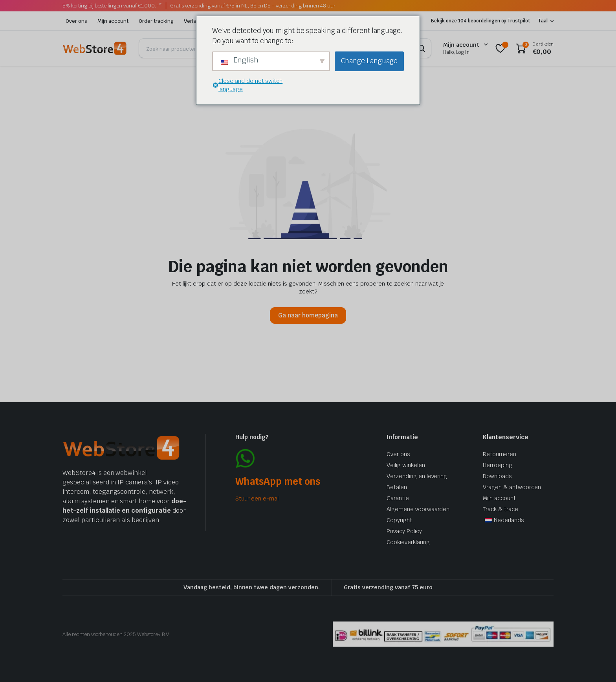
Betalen (397, 487)
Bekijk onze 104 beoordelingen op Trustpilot (481, 21)
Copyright (399, 520)
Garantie (398, 498)
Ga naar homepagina (308, 315)
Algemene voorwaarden (418, 509)
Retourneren (500, 454)
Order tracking (156, 21)
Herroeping (498, 465)
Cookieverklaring (408, 542)
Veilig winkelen (406, 465)
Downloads (497, 476)
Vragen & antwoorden (512, 487)
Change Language (369, 61)
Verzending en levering (417, 476)
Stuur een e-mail (258, 499)
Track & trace (500, 509)
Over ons (76, 21)
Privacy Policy (404, 531)
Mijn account (113, 21)
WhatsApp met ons (278, 481)
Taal (543, 21)
